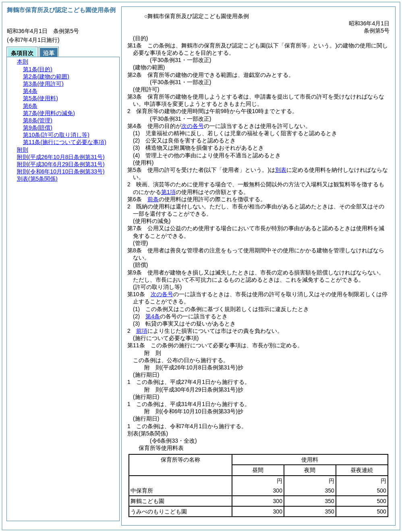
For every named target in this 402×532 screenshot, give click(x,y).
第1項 (168, 192)
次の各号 (193, 126)
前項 (142, 331)
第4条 (153, 316)
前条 (153, 199)
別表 (281, 170)
